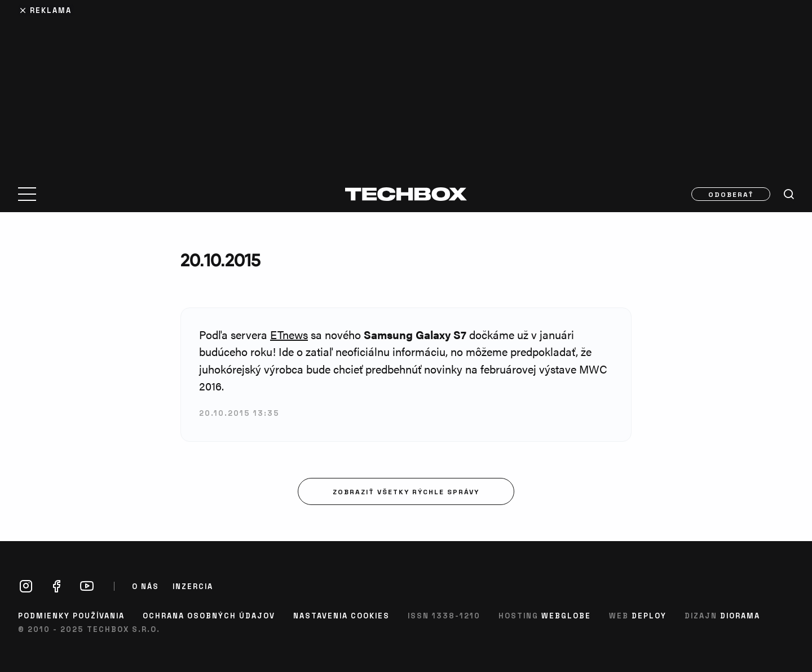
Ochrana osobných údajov (209, 615)
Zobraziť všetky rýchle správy (406, 491)
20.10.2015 (220, 260)
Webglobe (566, 615)
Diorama (740, 615)
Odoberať (731, 194)
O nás (145, 586)
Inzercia (193, 586)
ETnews (289, 334)
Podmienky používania (71, 615)
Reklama (51, 10)
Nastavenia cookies (341, 615)
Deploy (649, 615)
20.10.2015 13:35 (239, 413)
